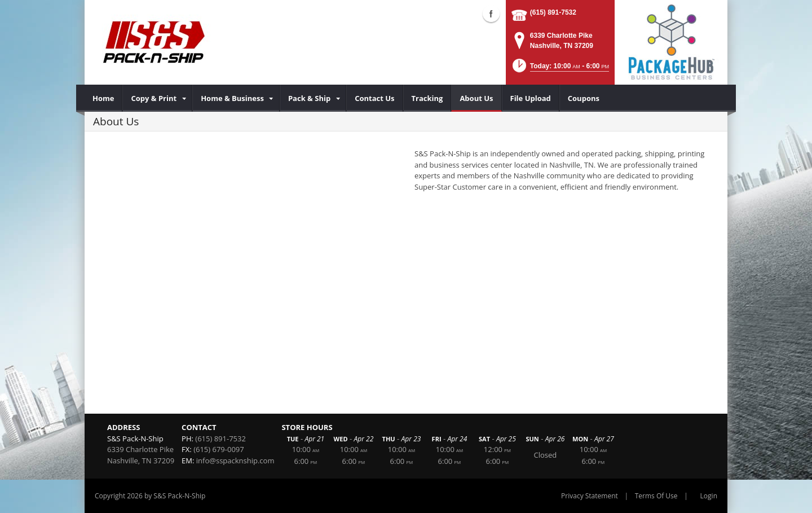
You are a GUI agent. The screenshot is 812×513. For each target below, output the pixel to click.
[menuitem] (103, 98)
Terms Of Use (656, 496)
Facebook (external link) (491, 14)
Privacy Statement (590, 496)
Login (709, 496)
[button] (560, 69)
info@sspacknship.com (235, 461)
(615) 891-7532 (553, 12)
